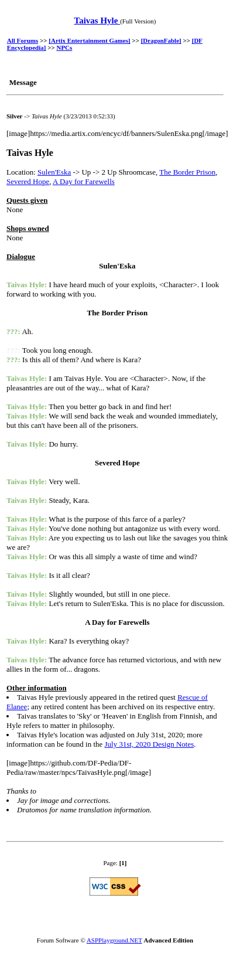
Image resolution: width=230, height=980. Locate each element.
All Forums (23, 40)
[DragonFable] (161, 40)
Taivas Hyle (97, 21)
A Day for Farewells (84, 181)
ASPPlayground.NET (114, 940)
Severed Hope (28, 181)
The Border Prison (187, 172)
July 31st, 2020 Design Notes (150, 744)
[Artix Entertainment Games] (89, 40)
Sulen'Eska (54, 172)
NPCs (64, 47)
